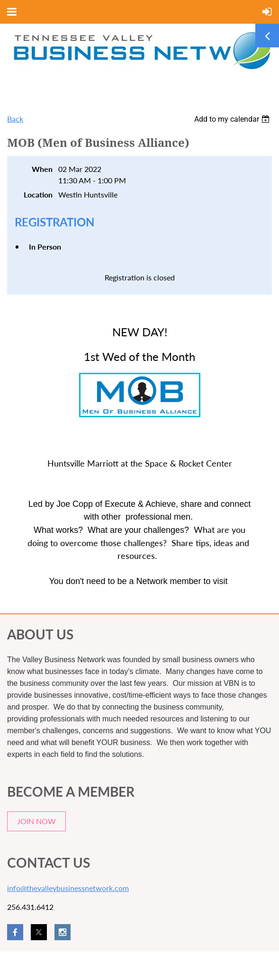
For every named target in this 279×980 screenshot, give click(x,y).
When (42, 169)
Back (15, 119)
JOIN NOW (36, 821)
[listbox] (233, 119)
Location (38, 194)
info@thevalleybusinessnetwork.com (68, 888)
